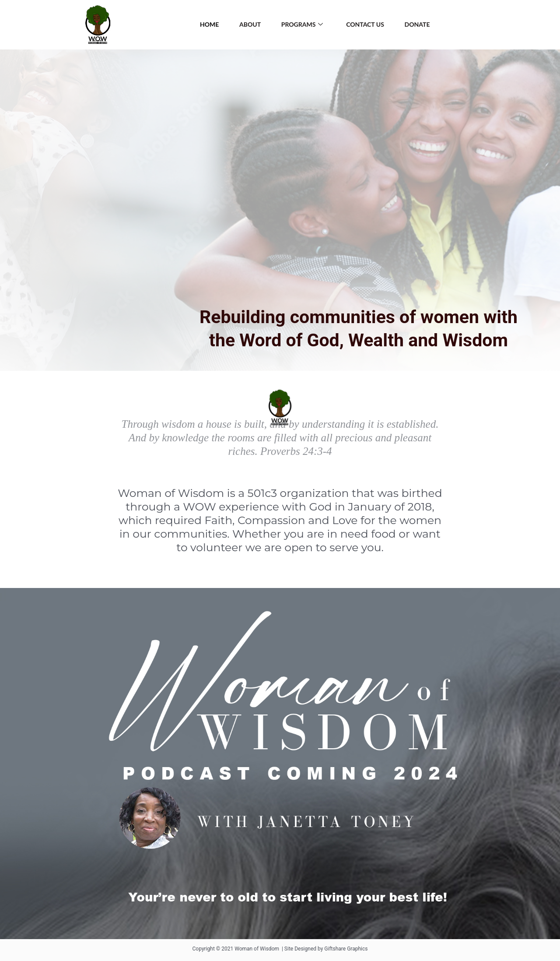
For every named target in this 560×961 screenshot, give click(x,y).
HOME (206, 24)
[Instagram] (516, 25)
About (249, 24)
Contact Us (366, 24)
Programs (302, 25)
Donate (420, 24)
